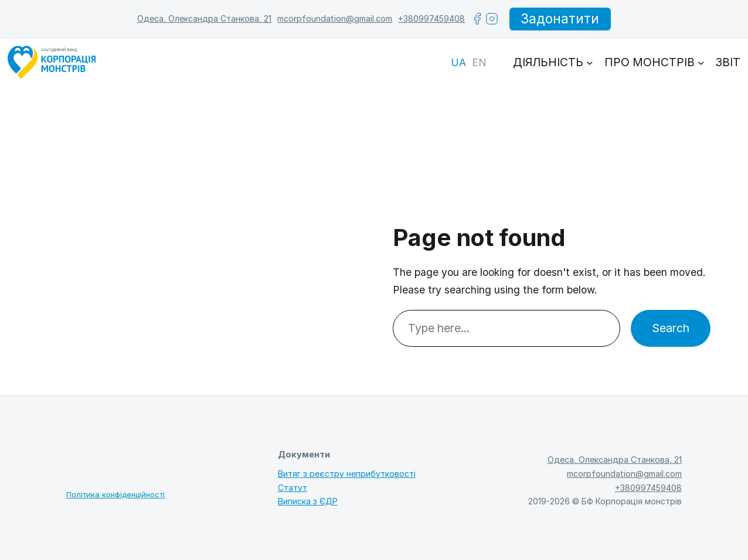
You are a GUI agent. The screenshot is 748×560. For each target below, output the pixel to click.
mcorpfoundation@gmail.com (335, 18)
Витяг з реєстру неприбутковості (347, 474)
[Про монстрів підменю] (701, 63)
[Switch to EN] (479, 63)
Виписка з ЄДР (308, 501)
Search (671, 328)
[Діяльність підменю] (590, 63)
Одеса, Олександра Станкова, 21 (204, 18)
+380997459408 (431, 18)
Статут (293, 488)
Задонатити (560, 19)
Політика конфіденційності (115, 494)
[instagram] (492, 19)
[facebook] (477, 19)
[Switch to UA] (458, 63)
